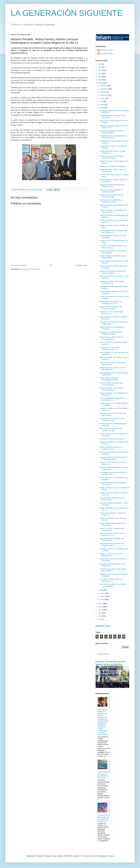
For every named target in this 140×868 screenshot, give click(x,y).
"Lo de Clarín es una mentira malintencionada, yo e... (110, 348)
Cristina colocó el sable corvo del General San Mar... (111, 196)
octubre (103, 92)
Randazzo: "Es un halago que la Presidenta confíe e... (111, 333)
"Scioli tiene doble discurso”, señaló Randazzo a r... (112, 152)
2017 (100, 77)
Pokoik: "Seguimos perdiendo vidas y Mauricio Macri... (113, 257)
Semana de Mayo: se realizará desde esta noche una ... (113, 211)
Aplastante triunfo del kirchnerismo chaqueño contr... (112, 186)
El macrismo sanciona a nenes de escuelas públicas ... (112, 132)
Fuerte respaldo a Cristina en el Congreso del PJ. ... (111, 448)
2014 (100, 604)
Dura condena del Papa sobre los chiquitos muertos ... (112, 545)
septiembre (104, 95)
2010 (100, 616)
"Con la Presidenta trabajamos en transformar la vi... (112, 399)
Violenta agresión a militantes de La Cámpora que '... (112, 116)
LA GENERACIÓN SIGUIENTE (67, 13)
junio (102, 105)
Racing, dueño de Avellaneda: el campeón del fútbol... (111, 191)
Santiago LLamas (107, 50)
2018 (100, 74)
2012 (100, 610)
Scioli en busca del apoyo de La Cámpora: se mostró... (111, 201)
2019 (100, 70)
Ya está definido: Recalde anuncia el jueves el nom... (113, 499)
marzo (103, 593)
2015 (100, 83)
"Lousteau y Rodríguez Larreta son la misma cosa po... (113, 247)
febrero (103, 596)
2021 (100, 64)
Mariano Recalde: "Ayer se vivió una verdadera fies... (113, 171)
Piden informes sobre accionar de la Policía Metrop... (112, 364)
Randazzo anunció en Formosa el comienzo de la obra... (112, 157)
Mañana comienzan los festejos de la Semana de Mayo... (113, 272)
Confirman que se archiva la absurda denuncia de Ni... (113, 369)
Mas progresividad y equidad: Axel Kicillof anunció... (112, 539)
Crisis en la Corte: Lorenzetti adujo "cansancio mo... (112, 529)
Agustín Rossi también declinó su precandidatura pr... (112, 338)
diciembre (104, 86)
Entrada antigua (81, 265)
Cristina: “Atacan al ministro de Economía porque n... (111, 308)
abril (102, 590)
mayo (102, 108)
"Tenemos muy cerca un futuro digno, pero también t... (113, 570)
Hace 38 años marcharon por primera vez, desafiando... (113, 585)
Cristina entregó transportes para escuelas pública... (111, 384)
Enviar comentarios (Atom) (31, 269)
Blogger (111, 856)
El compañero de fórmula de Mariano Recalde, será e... (113, 473)
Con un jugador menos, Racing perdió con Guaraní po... (113, 231)
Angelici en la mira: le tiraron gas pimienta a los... (111, 313)
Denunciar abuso (103, 626)
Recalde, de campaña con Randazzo (113, 166)
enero (102, 600)
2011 (100, 613)
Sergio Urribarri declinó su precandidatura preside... (110, 379)
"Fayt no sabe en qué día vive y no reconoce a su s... (112, 534)
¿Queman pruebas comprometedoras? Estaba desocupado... (114, 458)
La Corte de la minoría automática (112, 439)
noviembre (104, 89)
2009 (100, 619)
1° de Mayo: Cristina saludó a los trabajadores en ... (111, 580)
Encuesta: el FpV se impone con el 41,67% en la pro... (112, 419)
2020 (100, 67)
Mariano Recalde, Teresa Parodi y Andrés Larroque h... (112, 389)
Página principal (103, 654)
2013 (100, 607)
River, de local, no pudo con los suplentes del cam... (111, 430)
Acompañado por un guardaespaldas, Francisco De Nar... (113, 137)
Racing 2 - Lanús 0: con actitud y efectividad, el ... (111, 555)
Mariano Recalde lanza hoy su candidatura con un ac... (110, 303)
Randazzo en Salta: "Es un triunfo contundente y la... (112, 282)
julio (102, 101)
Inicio (51, 265)
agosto (103, 98)
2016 (100, 80)
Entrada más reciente (19, 265)
